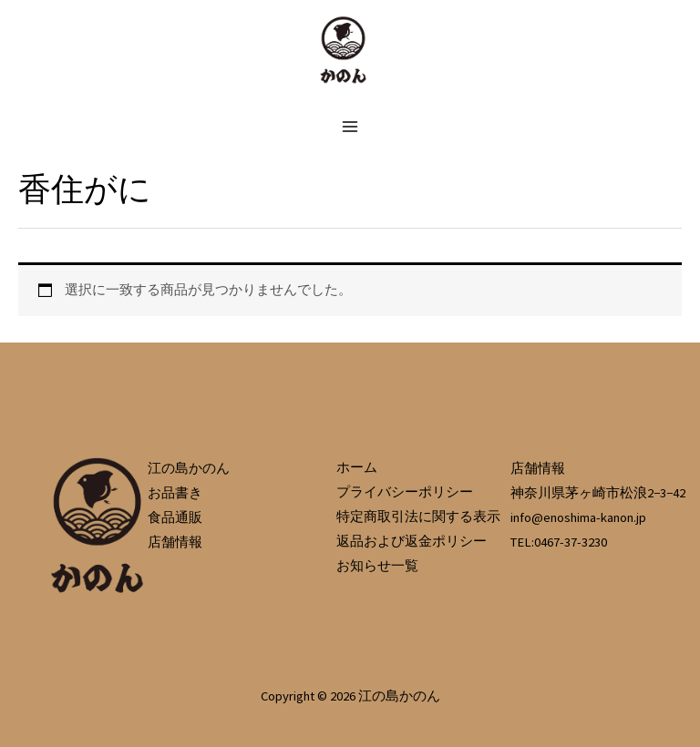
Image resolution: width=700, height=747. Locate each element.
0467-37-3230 (571, 542)
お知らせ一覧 (377, 566)
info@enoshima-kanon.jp (578, 517)
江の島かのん (189, 468)
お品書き (175, 493)
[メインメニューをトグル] (350, 126)
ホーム (357, 467)
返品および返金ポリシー (412, 541)
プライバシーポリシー (405, 492)
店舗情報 (175, 542)
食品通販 (175, 517)
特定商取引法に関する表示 (418, 517)
